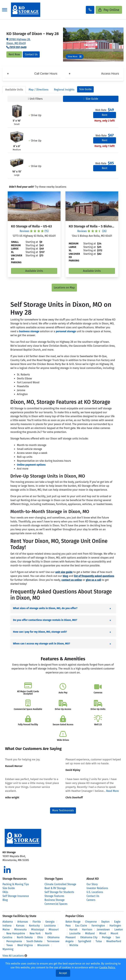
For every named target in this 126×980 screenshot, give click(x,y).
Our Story (92, 884)
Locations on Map (64, 288)
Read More (112, 791)
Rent (105, 115)
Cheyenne (91, 922)
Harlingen (115, 926)
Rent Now (14, 54)
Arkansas (23, 922)
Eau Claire (81, 926)
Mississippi (38, 930)
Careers (91, 900)
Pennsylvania (14, 941)
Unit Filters (35, 99)
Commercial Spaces (56, 904)
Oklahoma (53, 937)
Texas (10, 945)
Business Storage (55, 900)
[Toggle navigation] (5, 10)
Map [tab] (38, 90)
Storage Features (54, 896)
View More (75, 57)
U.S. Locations (95, 892)
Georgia (50, 922)
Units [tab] (14, 90)
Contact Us (31, 54)
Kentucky (34, 926)
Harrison (87, 930)
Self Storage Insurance (16, 896)
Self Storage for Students (59, 892)
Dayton (105, 922)
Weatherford (114, 941)
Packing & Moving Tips (16, 884)
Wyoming (8, 949)
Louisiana (50, 926)
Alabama (8, 922)
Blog (5, 900)
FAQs (5, 892)
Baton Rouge (73, 922)
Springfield (85, 941)
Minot (103, 933)
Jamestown (103, 930)
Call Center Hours (32, 74)
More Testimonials (63, 810)
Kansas (20, 926)
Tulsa (99, 941)
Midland (90, 933)
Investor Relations (97, 888)
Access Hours (94, 74)
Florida (37, 922)
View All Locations (15, 956)
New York (35, 933)
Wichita (74, 945)
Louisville (75, 933)
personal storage (66, 331)
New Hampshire (16, 933)
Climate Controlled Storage (60, 884)
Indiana (7, 926)
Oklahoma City (89, 937)
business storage (29, 331)
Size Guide (85, 89)
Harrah (73, 930)
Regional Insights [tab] (64, 90)
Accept (63, 973)
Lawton (119, 930)
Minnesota (21, 930)
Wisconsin (43, 945)
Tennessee (53, 941)
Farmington (98, 926)
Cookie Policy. (107, 967)
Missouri (54, 930)
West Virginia (25, 945)
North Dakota (25, 937)
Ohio (40, 937)
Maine (6, 930)
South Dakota (34, 941)
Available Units (34, 271)
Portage (107, 937)
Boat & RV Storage (55, 888)
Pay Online (109, 10)
